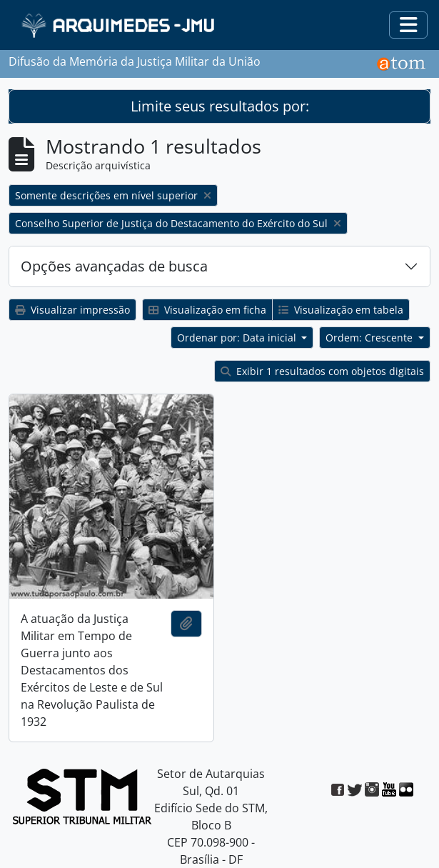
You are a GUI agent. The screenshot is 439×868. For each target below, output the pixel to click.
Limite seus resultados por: (220, 106)
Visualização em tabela (341, 310)
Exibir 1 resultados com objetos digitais (322, 371)
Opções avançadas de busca (114, 266)
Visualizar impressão (72, 310)
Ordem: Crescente (370, 338)
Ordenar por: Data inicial (238, 338)
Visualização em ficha (207, 310)
